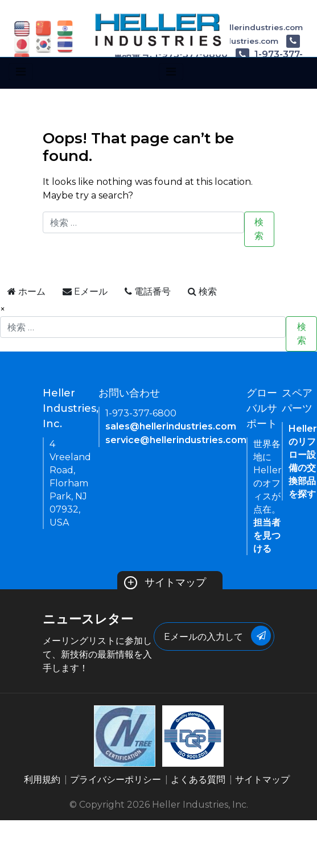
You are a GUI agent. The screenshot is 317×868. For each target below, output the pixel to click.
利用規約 (42, 780)
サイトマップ (165, 582)
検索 (259, 229)
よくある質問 (198, 780)
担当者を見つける (267, 536)
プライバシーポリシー (116, 780)
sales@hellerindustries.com (171, 426)
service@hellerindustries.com (176, 440)
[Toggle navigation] (21, 72)
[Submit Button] (261, 636)
